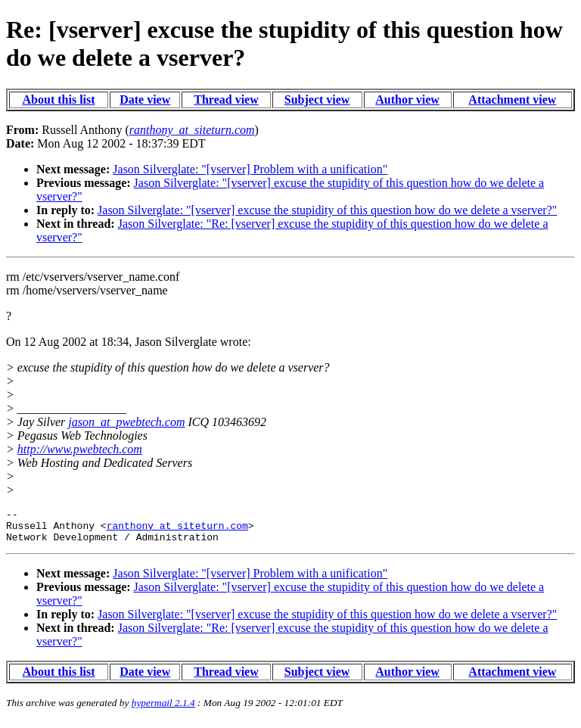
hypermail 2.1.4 (163, 709)
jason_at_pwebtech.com (126, 422)
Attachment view (512, 100)
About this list (59, 100)
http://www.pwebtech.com (80, 449)
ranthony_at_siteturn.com (177, 530)
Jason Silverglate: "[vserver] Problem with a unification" (250, 169)
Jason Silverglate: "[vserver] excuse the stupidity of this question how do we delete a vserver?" (327, 210)
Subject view (317, 100)
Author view (407, 100)
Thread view (226, 100)
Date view (145, 100)
